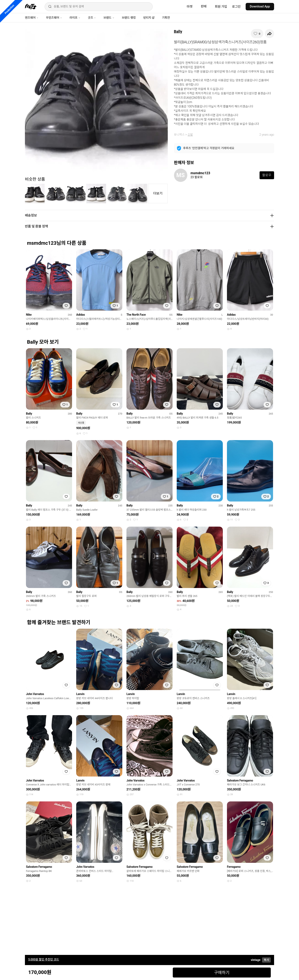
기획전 (166, 18)
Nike (29, 315)
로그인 (236, 7)
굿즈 (92, 18)
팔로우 (267, 175)
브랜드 (109, 18)
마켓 (190, 7)
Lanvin (80, 694)
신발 (190, 135)
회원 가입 (221, 7)
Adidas (81, 315)
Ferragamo (234, 867)
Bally (178, 31)
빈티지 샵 (149, 18)
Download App (260, 6)
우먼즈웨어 (54, 18)
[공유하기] (270, 34)
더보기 (158, 193)
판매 (204, 6)
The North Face (136, 315)
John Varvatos (35, 694)
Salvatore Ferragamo (240, 780)
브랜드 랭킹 (129, 18)
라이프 (75, 18)
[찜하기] (257, 34)
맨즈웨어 (32, 18)
